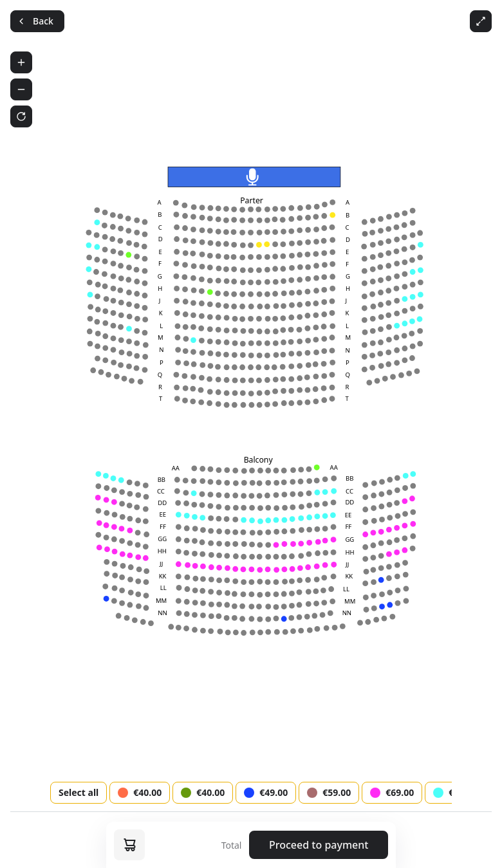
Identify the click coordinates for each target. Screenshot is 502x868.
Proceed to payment (319, 845)
